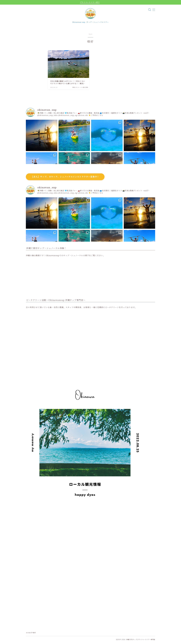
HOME (29, 634)
